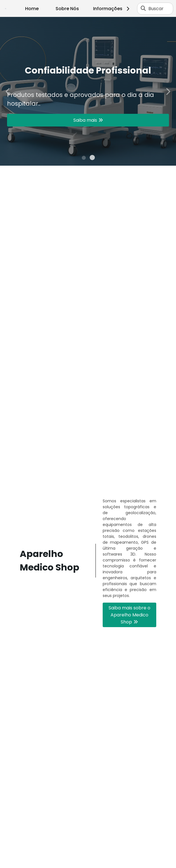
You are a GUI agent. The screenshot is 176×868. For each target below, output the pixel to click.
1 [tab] (84, 159)
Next (168, 91)
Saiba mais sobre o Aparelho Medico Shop (129, 615)
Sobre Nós (67, 9)
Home (32, 9)
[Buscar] (143, 8)
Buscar (156, 9)
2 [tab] (92, 159)
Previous (8, 91)
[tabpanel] (88, 91)
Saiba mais (85, 120)
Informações (112, 9)
